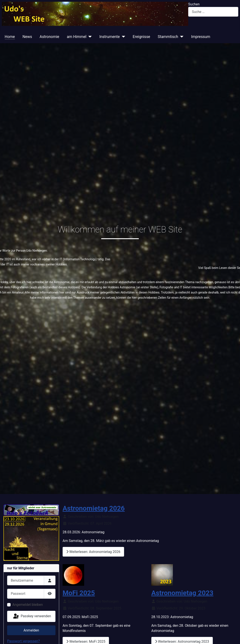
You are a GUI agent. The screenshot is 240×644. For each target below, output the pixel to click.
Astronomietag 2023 (182, 593)
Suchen (194, 4)
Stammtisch (168, 37)
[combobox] (213, 12)
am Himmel (77, 37)
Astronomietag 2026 (94, 508)
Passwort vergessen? (24, 641)
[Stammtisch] (181, 37)
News (27, 37)
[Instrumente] (122, 37)
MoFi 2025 (79, 593)
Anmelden (31, 630)
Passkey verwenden (32, 616)
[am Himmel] (89, 37)
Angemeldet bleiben (28, 605)
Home (10, 37)
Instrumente (110, 37)
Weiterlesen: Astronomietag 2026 (93, 552)
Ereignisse (141, 37)
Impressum (201, 37)
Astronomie (50, 37)
